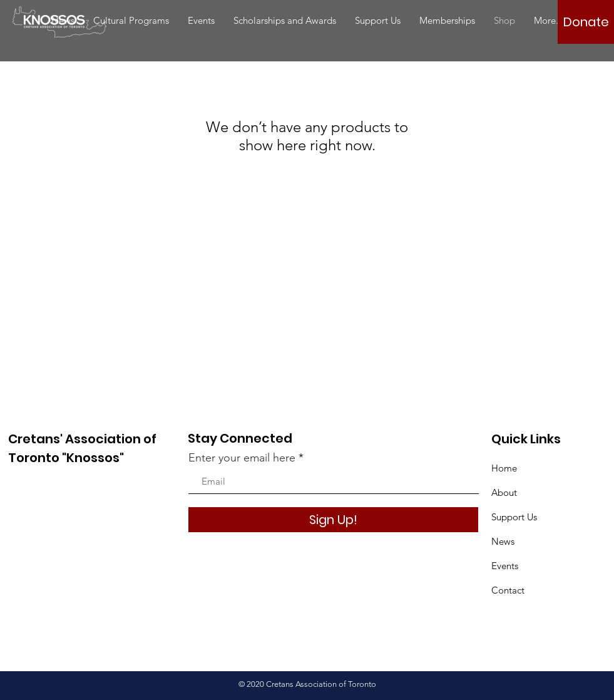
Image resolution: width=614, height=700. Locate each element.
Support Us (514, 517)
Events (505, 566)
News (503, 541)
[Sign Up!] (333, 520)
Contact (508, 590)
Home (504, 468)
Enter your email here (242, 458)
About (504, 492)
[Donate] (586, 22)
